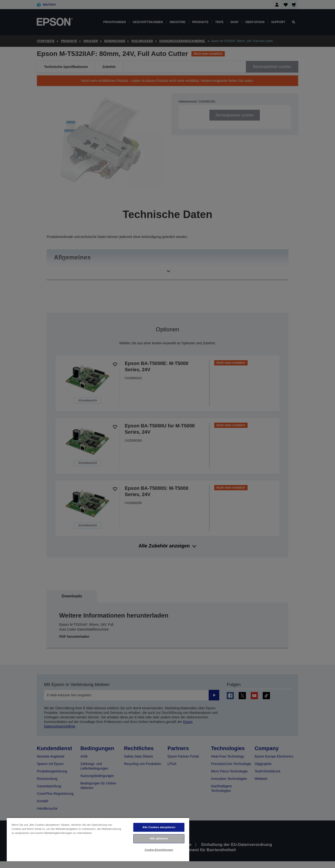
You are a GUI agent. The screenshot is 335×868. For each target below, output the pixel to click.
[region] (98, 839)
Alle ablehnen (159, 838)
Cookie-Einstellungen (159, 850)
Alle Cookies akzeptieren (159, 827)
